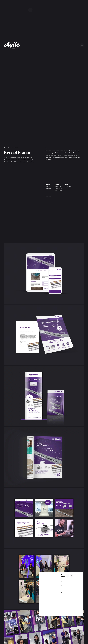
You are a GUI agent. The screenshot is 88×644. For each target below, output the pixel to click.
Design (6, 148)
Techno (16, 148)
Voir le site (49, 196)
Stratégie (11, 148)
